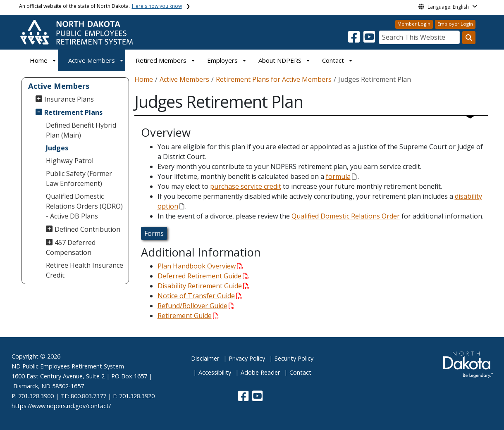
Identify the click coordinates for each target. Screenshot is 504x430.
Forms (154, 233)
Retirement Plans (73, 112)
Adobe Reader (260, 372)
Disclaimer (205, 358)
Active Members (92, 60)
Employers (222, 60)
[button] (355, 39)
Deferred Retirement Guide (203, 276)
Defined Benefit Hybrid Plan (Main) (81, 130)
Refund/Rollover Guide (196, 306)
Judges (57, 148)
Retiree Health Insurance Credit (85, 270)
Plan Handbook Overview (200, 266)
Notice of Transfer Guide (200, 296)
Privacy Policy (247, 358)
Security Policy (294, 358)
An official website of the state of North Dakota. (100, 6)
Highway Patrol (70, 161)
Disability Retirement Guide (203, 286)
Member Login (414, 24)
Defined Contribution (87, 229)
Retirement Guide (188, 316)
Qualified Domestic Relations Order (346, 216)
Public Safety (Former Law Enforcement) (79, 178)
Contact (300, 372)
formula (341, 176)
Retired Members (161, 60)
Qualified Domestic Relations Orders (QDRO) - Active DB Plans (84, 206)
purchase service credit (246, 186)
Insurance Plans (69, 99)
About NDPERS (280, 60)
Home (39, 60)
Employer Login (455, 24)
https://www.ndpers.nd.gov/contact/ (61, 406)
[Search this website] (469, 38)
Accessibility (215, 372)
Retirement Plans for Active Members (274, 79)
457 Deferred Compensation (71, 247)
